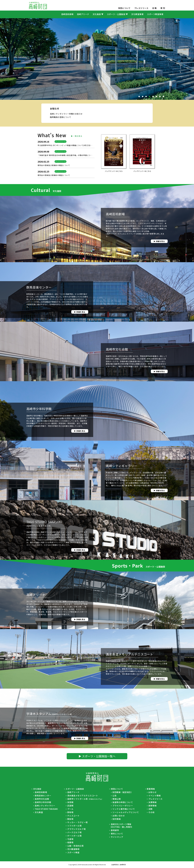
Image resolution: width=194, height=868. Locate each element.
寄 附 (163, 8)
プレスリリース (141, 8)
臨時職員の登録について (61, 141)
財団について (124, 8)
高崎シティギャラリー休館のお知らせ (66, 138)
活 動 (154, 8)
